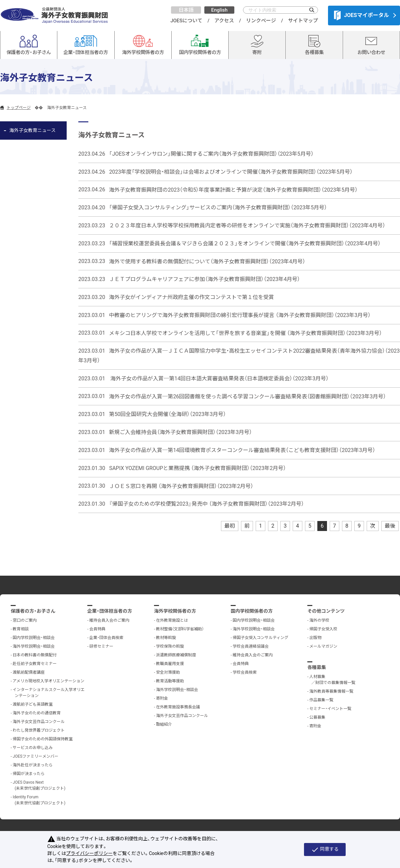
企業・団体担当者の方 (110, 611)
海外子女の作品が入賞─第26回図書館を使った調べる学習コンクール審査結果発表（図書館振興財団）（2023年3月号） (247, 396)
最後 (390, 526)
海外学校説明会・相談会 (34, 646)
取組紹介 (164, 724)
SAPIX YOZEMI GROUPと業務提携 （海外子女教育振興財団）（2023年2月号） (197, 468)
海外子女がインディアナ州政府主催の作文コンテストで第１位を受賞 (191, 297)
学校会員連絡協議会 (251, 646)
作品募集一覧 (321, 700)
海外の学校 (319, 620)
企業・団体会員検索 (106, 638)
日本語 (186, 10)
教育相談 (21, 629)
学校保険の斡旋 (170, 646)
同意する (325, 850)
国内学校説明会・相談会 (34, 638)
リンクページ (261, 21)
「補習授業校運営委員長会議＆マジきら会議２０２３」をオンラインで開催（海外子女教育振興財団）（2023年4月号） (245, 243)
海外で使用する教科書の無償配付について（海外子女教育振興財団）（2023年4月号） (207, 261)
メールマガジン (323, 646)
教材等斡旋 (166, 638)
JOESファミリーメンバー (35, 756)
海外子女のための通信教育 (37, 713)
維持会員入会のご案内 (109, 620)
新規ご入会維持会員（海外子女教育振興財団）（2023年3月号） (180, 432)
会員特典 (97, 629)
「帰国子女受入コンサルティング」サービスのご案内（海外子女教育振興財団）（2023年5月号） (218, 207)
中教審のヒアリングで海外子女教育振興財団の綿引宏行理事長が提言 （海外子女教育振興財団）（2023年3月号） (240, 315)
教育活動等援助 (170, 681)
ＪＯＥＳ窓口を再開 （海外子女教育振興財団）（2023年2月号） (181, 486)
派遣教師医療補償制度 (176, 655)
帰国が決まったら (29, 774)
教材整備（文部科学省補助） (180, 629)
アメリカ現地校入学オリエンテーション (48, 681)
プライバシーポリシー (89, 853)
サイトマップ (303, 21)
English (219, 10)
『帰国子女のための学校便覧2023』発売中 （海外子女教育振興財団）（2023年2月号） (206, 504)
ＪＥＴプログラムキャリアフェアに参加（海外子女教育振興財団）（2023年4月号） (204, 279)
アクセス (224, 21)
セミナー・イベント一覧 (330, 709)
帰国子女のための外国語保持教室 (43, 739)
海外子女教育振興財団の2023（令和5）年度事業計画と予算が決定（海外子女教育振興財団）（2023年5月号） (233, 189)
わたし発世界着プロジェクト (39, 730)
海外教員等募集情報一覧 (331, 691)
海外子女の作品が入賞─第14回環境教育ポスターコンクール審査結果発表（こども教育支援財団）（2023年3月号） (242, 450)
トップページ (19, 108)
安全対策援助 (168, 672)
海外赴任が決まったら (33, 765)
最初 (230, 526)
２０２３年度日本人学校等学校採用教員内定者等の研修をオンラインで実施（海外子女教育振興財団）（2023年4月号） (247, 225)
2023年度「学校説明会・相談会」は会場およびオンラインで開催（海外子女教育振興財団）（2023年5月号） (231, 172)
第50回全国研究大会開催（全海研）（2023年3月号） (167, 414)
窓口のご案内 (25, 620)
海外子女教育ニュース (32, 130)
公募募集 (317, 717)
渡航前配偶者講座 (29, 672)
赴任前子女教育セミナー (35, 664)
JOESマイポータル (361, 15)
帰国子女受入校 (323, 629)
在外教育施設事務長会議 (178, 707)
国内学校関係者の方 (252, 611)
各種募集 (317, 667)
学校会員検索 (245, 672)
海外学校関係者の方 (175, 611)
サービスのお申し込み (33, 748)
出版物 (315, 638)
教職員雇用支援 (170, 664)
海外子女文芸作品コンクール (39, 722)
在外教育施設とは (172, 620)
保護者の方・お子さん (33, 611)
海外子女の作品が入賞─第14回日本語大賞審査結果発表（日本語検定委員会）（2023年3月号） (219, 378)
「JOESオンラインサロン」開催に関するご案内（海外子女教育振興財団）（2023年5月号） (211, 154)
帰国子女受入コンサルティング (260, 638)
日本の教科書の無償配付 (35, 655)
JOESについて (186, 21)
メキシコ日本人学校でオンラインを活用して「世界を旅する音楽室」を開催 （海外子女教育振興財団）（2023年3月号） (245, 333)
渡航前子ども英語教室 (33, 704)
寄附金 (162, 698)
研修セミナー (101, 646)
